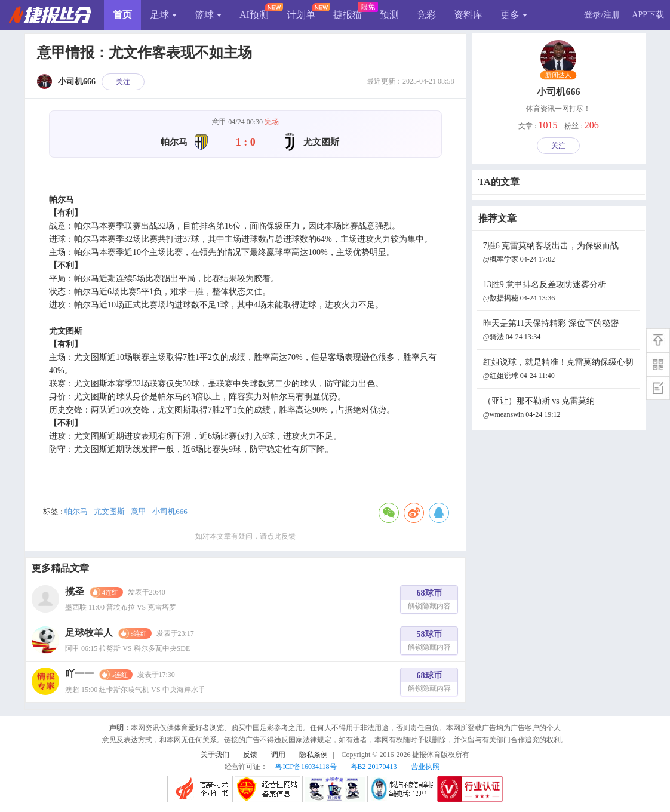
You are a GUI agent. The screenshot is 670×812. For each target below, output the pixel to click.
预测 (389, 15)
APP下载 (648, 15)
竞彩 (426, 15)
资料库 (468, 15)
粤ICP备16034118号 (306, 767)
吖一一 (79, 674)
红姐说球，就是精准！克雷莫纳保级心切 (560, 370)
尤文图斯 (109, 511)
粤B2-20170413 (374, 767)
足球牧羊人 (89, 633)
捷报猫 (348, 15)
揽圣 (75, 591)
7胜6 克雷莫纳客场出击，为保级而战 (560, 253)
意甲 (139, 511)
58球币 (429, 642)
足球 (163, 15)
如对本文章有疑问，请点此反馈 (245, 536)
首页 (122, 15)
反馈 (250, 755)
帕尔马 (76, 511)
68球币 (429, 601)
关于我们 (215, 755)
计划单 (301, 15)
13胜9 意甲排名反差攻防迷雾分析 (560, 292)
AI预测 (254, 15)
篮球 (208, 15)
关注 (123, 82)
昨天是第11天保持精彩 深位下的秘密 (560, 331)
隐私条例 (314, 755)
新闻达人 (559, 75)
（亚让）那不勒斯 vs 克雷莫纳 (560, 409)
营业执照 (425, 767)
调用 (278, 755)
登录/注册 (602, 15)
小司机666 (170, 511)
